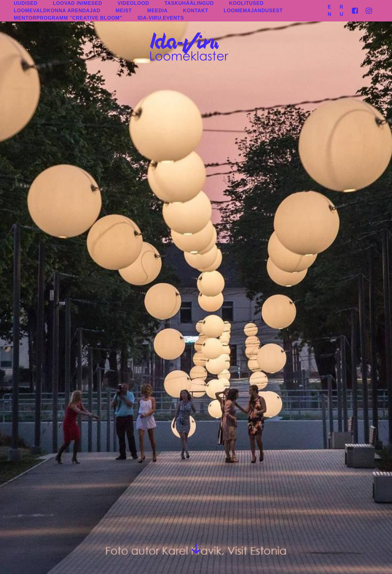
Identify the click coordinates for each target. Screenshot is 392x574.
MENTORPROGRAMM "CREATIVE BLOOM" (68, 18)
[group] (196, 287)
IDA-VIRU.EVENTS (161, 18)
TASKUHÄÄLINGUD (189, 3)
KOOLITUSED (246, 3)
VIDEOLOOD (133, 3)
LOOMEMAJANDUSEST (253, 11)
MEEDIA (158, 11)
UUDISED (26, 3)
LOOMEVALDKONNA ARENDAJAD (57, 11)
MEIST (124, 11)
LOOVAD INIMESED (78, 3)
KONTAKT (196, 11)
